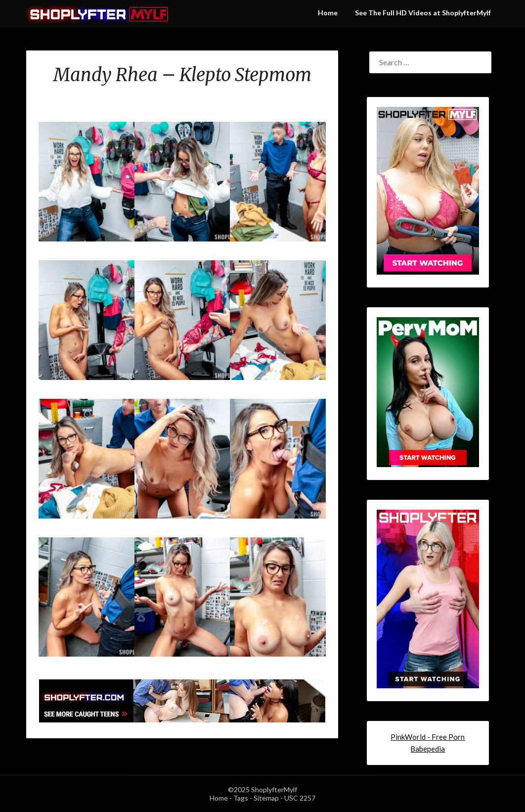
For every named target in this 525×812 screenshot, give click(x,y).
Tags (241, 798)
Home (328, 13)
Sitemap (266, 798)
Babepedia (428, 749)
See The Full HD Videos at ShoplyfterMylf (423, 13)
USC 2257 (300, 798)
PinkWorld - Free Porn (428, 737)
